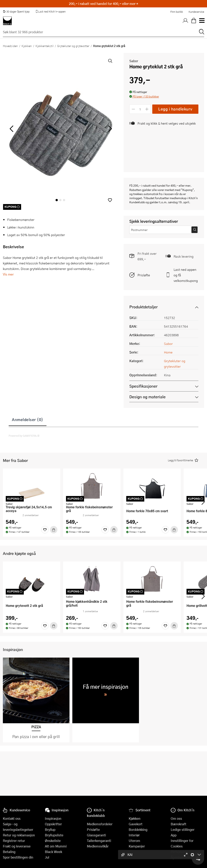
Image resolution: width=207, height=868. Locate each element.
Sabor (134, 61)
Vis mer (8, 274)
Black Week (53, 852)
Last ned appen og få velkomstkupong (186, 275)
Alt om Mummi (56, 846)
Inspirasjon (53, 818)
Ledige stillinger (183, 830)
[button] (110, 200)
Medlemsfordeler (100, 824)
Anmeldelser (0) (28, 419)
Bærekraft (179, 824)
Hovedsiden (10, 46)
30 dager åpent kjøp (16, 11)
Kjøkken (27, 46)
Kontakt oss (12, 818)
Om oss (176, 818)
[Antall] (140, 109)
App (174, 835)
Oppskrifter (53, 824)
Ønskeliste (53, 841)
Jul (47, 857)
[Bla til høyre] (109, 129)
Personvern (179, 852)
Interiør (134, 835)
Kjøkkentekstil (44, 46)
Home (168, 352)
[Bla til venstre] (11, 129)
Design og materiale (147, 397)
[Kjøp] (54, 530)
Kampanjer (137, 846)
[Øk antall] (147, 109)
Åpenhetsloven (182, 857)
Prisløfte (144, 275)
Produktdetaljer (143, 307)
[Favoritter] (45, 530)
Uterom (134, 841)
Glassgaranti (96, 835)
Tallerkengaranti (99, 841)
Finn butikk (177, 12)
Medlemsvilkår (98, 846)
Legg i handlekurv (175, 109)
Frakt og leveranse (17, 846)
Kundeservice (196, 12)
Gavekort (136, 824)
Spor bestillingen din (18, 857)
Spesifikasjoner (143, 386)
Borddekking (138, 830)
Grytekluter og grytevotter (73, 46)
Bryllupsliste (54, 835)
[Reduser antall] (133, 109)
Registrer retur (14, 841)
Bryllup (50, 830)
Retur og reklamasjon (19, 835)
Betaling (9, 852)
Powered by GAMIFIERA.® (24, 436)
